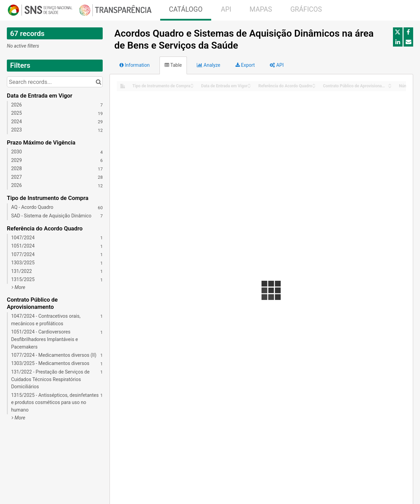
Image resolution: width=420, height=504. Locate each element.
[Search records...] (55, 82)
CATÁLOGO (186, 9)
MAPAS (261, 9)
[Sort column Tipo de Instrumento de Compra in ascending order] (192, 84)
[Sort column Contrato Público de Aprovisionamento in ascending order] (390, 84)
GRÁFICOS (306, 9)
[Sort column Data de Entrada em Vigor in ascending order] (249, 84)
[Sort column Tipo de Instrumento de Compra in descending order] (192, 86)
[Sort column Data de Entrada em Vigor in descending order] (249, 86)
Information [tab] (135, 65)
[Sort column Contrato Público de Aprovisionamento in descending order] (390, 86)
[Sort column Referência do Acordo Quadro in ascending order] (314, 84)
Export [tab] (245, 65)
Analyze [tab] (208, 65)
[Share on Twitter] (398, 32)
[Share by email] (408, 42)
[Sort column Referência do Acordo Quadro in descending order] (314, 86)
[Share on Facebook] (408, 32)
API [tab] (277, 65)
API (226, 9)
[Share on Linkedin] (398, 42)
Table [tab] (173, 65)
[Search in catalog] (98, 82)
